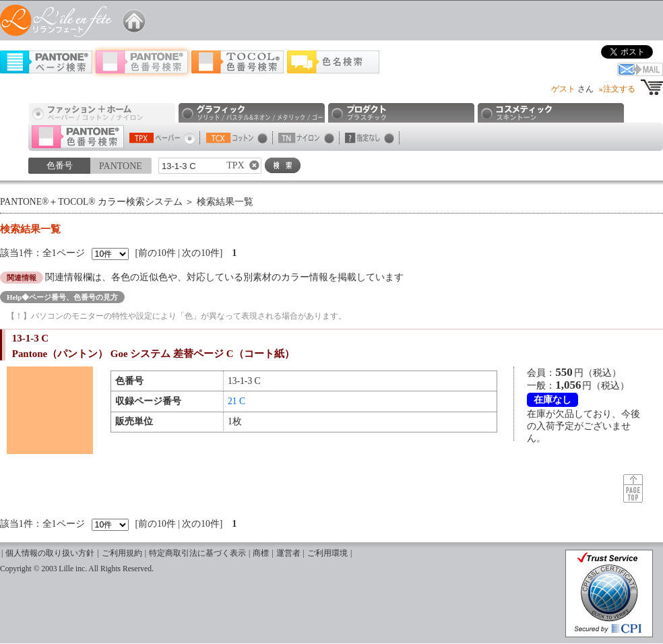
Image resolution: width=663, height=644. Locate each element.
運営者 (288, 553)
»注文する (617, 89)
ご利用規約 (122, 553)
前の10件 (157, 253)
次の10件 (201, 253)
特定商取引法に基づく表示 (197, 553)
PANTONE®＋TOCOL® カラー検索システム (91, 202)
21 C (236, 401)
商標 (261, 553)
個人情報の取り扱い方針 (50, 553)
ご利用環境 (327, 553)
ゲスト (563, 89)
